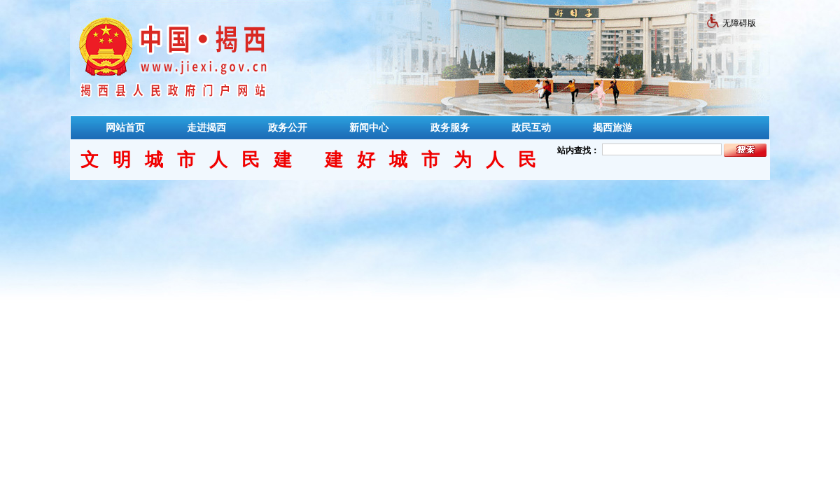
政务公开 (288, 127)
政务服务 (450, 127)
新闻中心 (369, 127)
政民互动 (531, 127)
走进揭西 (206, 127)
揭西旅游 (612, 127)
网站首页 (125, 127)
